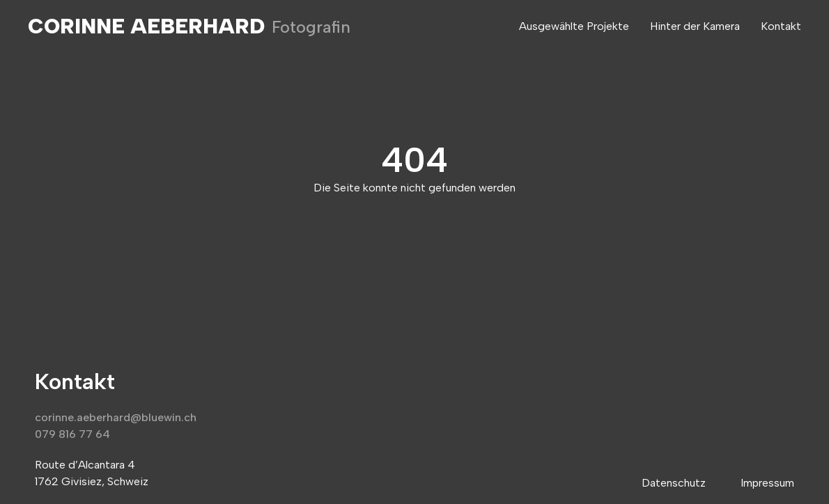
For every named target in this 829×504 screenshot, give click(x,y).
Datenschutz (674, 483)
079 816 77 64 (72, 434)
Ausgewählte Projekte (574, 26)
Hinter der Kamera (695, 26)
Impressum (767, 483)
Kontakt (781, 26)
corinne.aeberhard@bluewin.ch (116, 417)
